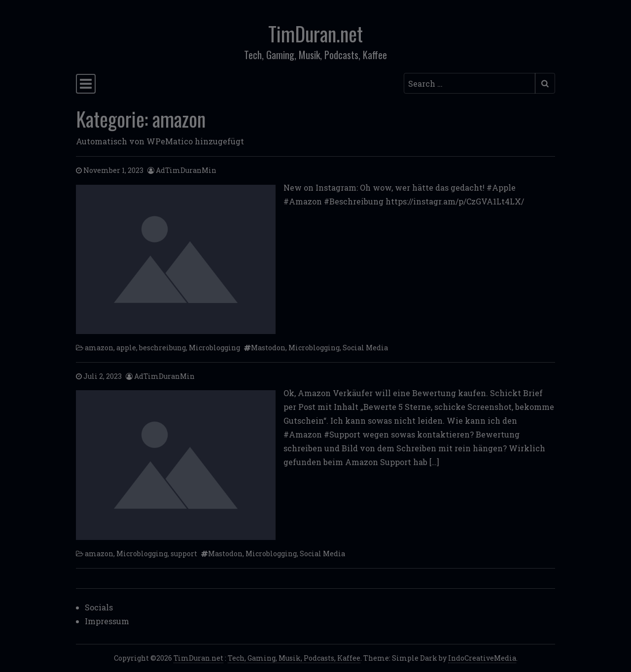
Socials (99, 607)
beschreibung (162, 348)
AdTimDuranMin (186, 170)
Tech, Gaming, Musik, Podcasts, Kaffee (294, 658)
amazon (99, 348)
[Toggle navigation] (86, 84)
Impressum (107, 621)
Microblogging (214, 348)
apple (126, 348)
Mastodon (268, 348)
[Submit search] (545, 83)
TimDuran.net (315, 34)
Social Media (365, 348)
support (184, 554)
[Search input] (470, 83)
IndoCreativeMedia (482, 658)
